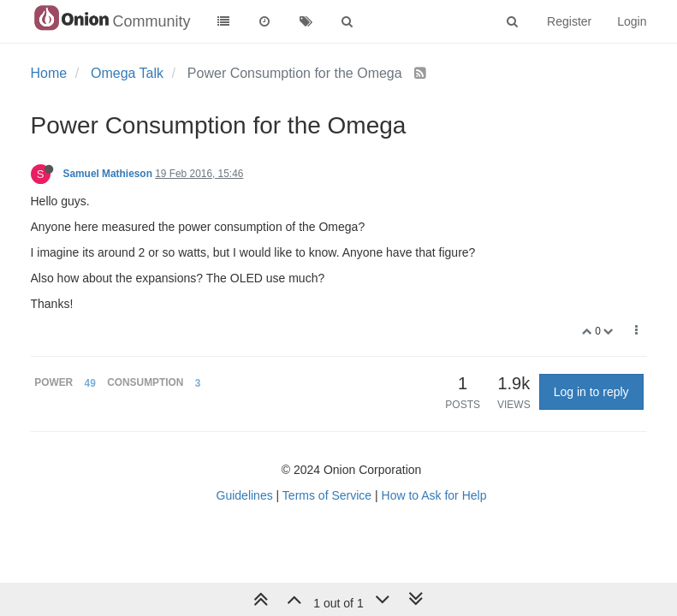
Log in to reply (591, 392)
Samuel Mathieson (108, 174)
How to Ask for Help (434, 495)
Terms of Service (327, 495)
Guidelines (245, 495)
